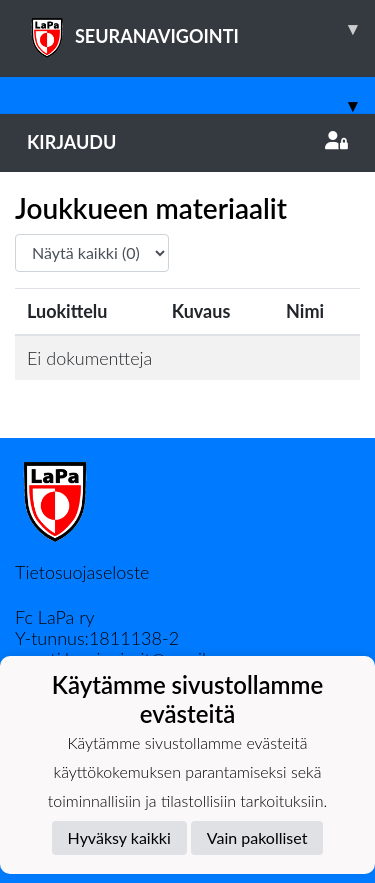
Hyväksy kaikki (119, 837)
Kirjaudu (187, 142)
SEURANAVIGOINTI (201, 29)
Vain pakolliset (257, 837)
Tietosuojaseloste (82, 572)
